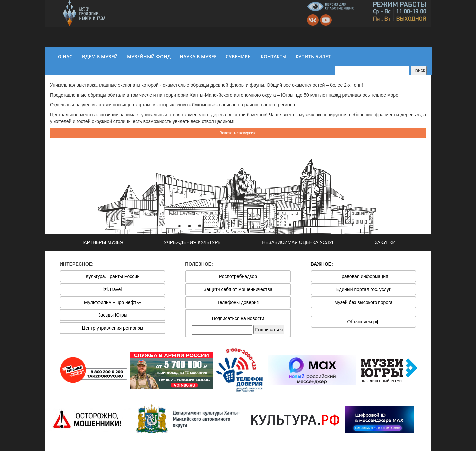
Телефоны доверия (238, 302)
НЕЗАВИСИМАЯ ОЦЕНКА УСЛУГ (298, 242)
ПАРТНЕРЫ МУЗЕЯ (102, 242)
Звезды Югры (113, 315)
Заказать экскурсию (238, 133)
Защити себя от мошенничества (238, 289)
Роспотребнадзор (238, 276)
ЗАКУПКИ (385, 242)
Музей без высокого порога (363, 302)
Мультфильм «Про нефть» (113, 302)
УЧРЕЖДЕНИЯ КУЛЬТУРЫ (193, 242)
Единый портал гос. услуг (363, 289)
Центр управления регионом (113, 328)
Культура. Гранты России (113, 276)
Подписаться (269, 330)
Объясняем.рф (363, 322)
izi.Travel (113, 289)
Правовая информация (363, 276)
